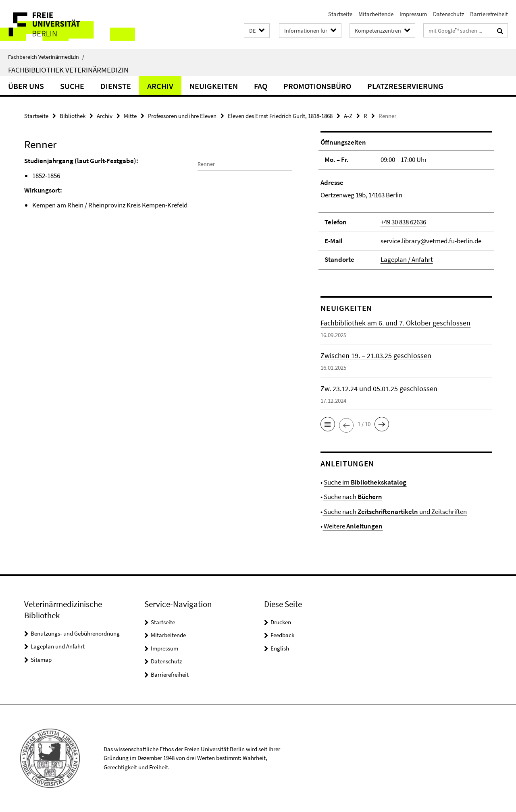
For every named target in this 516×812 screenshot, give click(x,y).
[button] (257, 31)
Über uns (26, 86)
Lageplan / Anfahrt (407, 259)
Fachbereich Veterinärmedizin (46, 57)
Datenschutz (448, 14)
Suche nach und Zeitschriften (395, 512)
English (280, 648)
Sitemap (41, 660)
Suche (72, 86)
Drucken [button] (281, 622)
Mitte (130, 116)
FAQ (261, 86)
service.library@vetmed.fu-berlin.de (431, 241)
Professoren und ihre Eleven (182, 116)
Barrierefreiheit (489, 14)
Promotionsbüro (317, 86)
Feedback (282, 635)
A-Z (348, 116)
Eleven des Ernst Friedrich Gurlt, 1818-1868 (280, 116)
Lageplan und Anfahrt (58, 646)
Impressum (413, 14)
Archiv (160, 86)
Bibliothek (73, 116)
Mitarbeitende (376, 14)
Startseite (340, 14)
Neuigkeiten (214, 86)
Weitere (353, 526)
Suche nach (352, 497)
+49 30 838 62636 (403, 222)
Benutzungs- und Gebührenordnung (75, 633)
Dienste (116, 86)
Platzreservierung (405, 86)
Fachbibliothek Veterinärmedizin (68, 70)
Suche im (365, 482)
